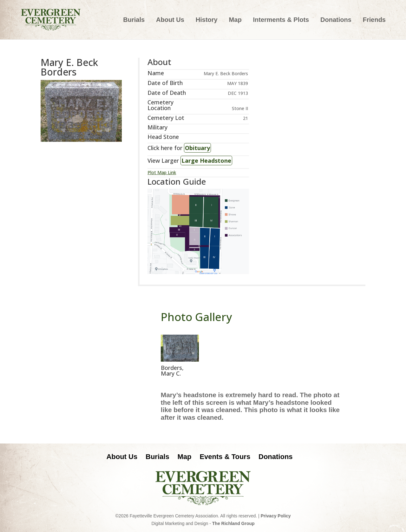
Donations (336, 20)
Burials (134, 20)
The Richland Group (233, 523)
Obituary (197, 148)
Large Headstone (206, 161)
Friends (374, 20)
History (207, 20)
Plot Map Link (162, 172)
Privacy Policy (276, 516)
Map (235, 20)
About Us (170, 20)
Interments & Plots (281, 20)
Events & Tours (225, 457)
